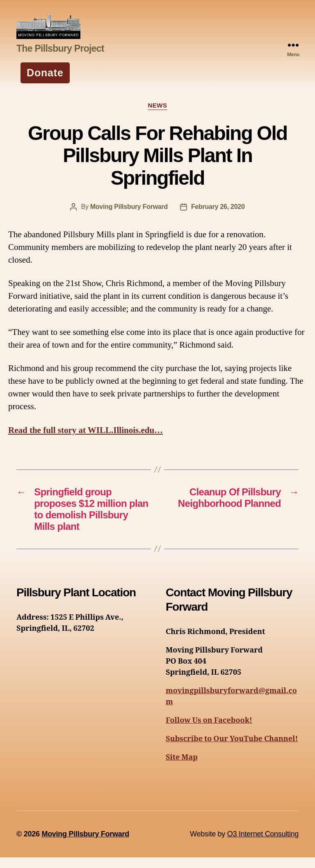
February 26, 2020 (218, 217)
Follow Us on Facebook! (209, 731)
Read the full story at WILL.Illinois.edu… (86, 441)
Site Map (182, 768)
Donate (45, 83)
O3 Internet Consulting (263, 845)
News (157, 116)
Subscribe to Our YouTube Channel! (232, 750)
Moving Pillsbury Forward (129, 217)
